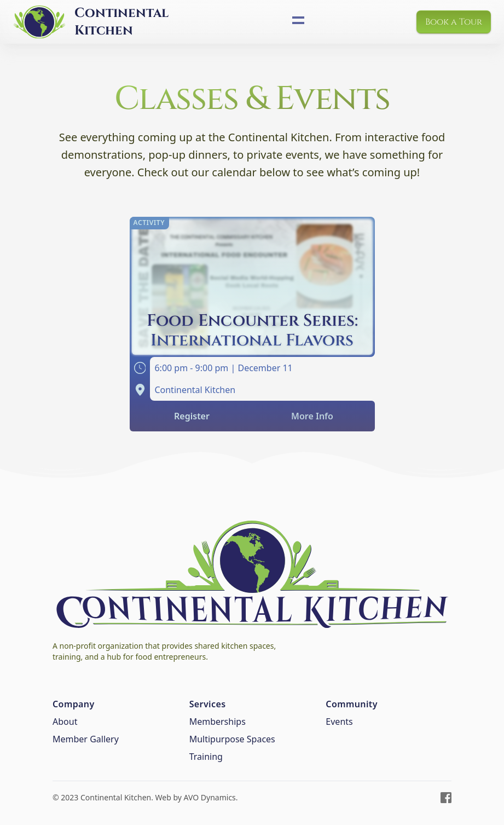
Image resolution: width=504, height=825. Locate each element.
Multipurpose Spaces (232, 739)
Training (206, 757)
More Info (312, 416)
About (65, 722)
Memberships (218, 722)
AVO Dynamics (210, 797)
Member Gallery (86, 739)
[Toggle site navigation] (298, 20)
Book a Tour (454, 22)
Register (192, 416)
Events (339, 722)
